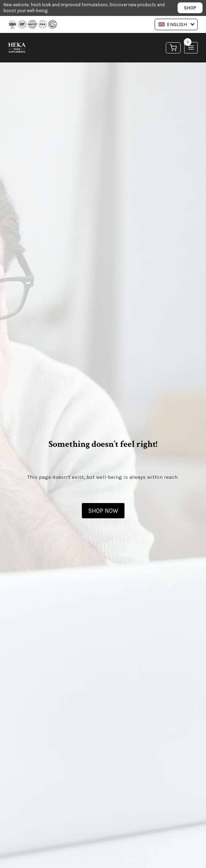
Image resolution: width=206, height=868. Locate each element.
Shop (190, 8)
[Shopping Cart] (173, 48)
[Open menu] (191, 48)
